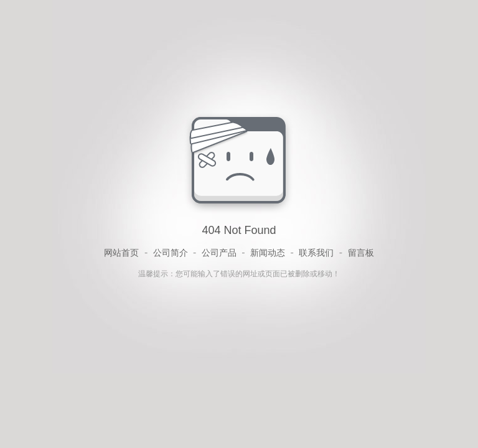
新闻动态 (268, 253)
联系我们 (316, 253)
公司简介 (171, 253)
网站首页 (121, 253)
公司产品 (219, 253)
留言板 (361, 253)
